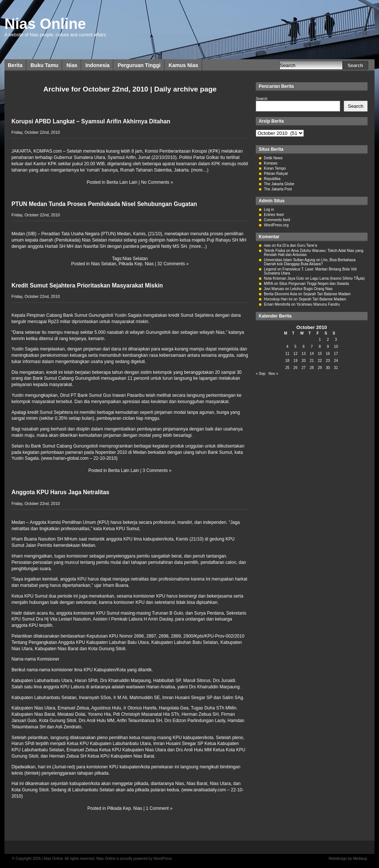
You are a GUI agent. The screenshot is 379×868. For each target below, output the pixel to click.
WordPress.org (276, 225)
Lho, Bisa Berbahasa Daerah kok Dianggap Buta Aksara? (310, 262)
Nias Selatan (135, 259)
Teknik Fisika (274, 251)
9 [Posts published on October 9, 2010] (328, 347)
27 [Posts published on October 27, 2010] (304, 368)
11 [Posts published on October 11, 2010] (287, 354)
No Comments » (157, 182)
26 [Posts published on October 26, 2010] (296, 368)
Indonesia (98, 65)
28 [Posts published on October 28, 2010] (312, 368)
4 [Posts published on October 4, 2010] (288, 347)
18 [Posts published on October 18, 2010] (287, 361)
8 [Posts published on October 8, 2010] (320, 347)
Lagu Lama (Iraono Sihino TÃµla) (337, 278)
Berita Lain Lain (122, 182)
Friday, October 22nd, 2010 (36, 132)
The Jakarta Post (278, 189)
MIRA (268, 284)
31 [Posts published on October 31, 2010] (336, 368)
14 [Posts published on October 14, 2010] (312, 354)
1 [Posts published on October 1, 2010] (320, 340)
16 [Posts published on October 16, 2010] (328, 354)
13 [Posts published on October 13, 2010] (304, 354)
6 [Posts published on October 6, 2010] (303, 347)
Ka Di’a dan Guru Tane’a (297, 245)
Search (262, 99)
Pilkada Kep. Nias (136, 264)
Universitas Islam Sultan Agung (289, 260)
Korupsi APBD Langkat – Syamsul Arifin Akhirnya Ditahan (91, 121)
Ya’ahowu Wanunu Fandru (318, 304)
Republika (272, 179)
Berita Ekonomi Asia (281, 294)
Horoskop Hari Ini (278, 299)
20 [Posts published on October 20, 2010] (304, 361)
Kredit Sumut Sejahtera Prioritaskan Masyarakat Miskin (87, 285)
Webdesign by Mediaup (348, 859)
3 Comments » (157, 470)
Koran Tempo (275, 168)
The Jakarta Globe (279, 184)
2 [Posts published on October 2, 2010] (328, 340)
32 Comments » (173, 264)
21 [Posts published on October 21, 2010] (312, 361)
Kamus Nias (183, 65)
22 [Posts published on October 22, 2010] (320, 361)
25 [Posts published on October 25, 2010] (287, 368)
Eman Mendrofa (277, 304)
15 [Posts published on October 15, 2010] (320, 354)
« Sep (261, 374)
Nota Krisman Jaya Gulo (284, 278)
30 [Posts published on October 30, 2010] (328, 368)
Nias (72, 65)
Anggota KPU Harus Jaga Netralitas (60, 492)
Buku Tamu (44, 65)
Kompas (271, 163)
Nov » (273, 374)
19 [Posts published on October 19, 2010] (296, 361)
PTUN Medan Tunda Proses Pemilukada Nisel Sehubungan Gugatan (104, 204)
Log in (269, 209)
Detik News (273, 158)
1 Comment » (159, 808)
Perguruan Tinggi (139, 65)
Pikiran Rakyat (276, 174)
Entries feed (274, 215)
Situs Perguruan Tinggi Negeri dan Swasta (314, 284)
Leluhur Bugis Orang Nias (311, 289)
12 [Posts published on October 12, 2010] (296, 354)
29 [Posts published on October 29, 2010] (320, 368)
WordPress (163, 859)
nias (267, 245)
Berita (15, 65)
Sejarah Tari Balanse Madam (327, 294)
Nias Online (45, 24)
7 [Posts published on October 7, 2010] (312, 347)
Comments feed (277, 220)
